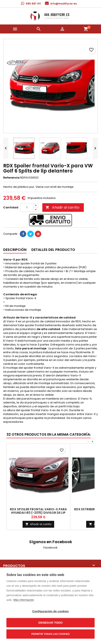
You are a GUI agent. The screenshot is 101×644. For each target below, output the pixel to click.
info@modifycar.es (64, 4)
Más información (24, 600)
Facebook (50, 548)
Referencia (11, 178)
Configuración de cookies (50, 611)
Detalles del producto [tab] (53, 250)
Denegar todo (50, 623)
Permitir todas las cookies (50, 634)
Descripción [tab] (15, 250)
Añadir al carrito (62, 207)
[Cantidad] (27, 208)
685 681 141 (33, 4)
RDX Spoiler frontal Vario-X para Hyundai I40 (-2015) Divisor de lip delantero (38, 513)
